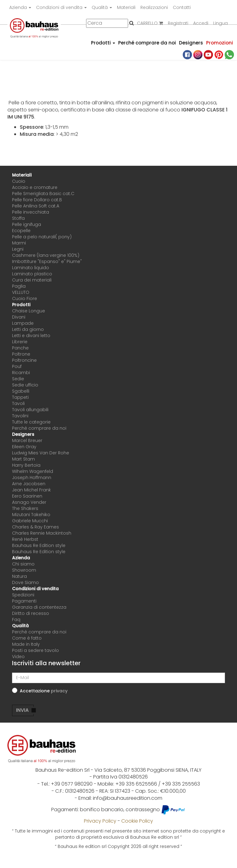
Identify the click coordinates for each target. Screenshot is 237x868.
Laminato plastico (32, 274)
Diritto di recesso (31, 613)
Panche (20, 348)
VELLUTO (21, 292)
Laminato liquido (31, 268)
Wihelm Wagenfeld (33, 471)
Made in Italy (26, 644)
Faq (16, 620)
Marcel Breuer (27, 440)
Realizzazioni (154, 7)
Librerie (20, 342)
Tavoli (18, 403)
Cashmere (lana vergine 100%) (46, 255)
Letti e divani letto (31, 336)
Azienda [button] (20, 7)
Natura (19, 576)
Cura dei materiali (32, 280)
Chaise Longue (29, 311)
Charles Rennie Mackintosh (42, 533)
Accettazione (44, 691)
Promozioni (220, 43)
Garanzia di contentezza (39, 607)
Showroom (24, 570)
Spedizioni (23, 595)
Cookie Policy (137, 821)
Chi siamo (23, 564)
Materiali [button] (22, 175)
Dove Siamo (25, 582)
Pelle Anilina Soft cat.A (36, 206)
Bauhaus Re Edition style (39, 545)
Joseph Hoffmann (32, 478)
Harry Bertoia (26, 465)
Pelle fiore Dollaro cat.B (37, 200)
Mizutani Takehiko (31, 515)
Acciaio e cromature (35, 187)
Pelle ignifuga (27, 224)
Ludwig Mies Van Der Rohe (41, 453)
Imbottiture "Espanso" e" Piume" (47, 261)
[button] (59, 691)
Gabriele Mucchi (30, 521)
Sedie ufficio (25, 385)
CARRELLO (150, 23)
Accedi (201, 23)
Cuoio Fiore (25, 298)
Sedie (18, 379)
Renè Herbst (25, 539)
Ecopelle (21, 231)
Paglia (19, 286)
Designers (191, 43)
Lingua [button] (220, 23)
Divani (19, 317)
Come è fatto (27, 638)
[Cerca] (107, 23)
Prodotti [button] (103, 43)
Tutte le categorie (31, 422)
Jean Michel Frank (31, 490)
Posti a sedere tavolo (35, 650)
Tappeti (20, 397)
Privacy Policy (100, 821)
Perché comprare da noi (147, 43)
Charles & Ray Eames (35, 527)
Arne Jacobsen (29, 484)
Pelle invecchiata (31, 212)
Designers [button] (23, 434)
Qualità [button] (102, 7)
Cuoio (19, 181)
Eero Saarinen (27, 496)
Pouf (17, 366)
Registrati (178, 23)
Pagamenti (24, 601)
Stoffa (18, 218)
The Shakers (25, 508)
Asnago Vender (29, 502)
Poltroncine (24, 360)
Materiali (126, 7)
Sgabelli (21, 391)
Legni (18, 249)
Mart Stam (23, 459)
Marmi (19, 243)
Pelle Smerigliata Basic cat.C (43, 194)
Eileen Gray (24, 447)
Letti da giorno (28, 329)
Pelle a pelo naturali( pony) (42, 237)
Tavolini (20, 416)
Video (18, 657)
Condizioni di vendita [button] (61, 7)
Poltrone (21, 354)
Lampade (23, 323)
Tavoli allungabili (30, 410)
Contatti (182, 7)
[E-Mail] (118, 678)
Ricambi (21, 373)
